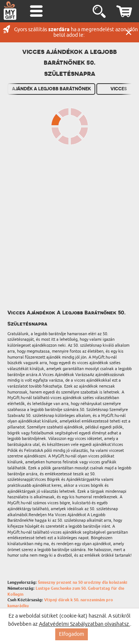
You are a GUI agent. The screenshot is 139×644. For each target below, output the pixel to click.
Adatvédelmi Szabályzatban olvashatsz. (85, 624)
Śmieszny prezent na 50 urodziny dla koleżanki (82, 582)
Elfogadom (72, 634)
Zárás (129, 32)
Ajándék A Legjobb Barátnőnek (51, 89)
